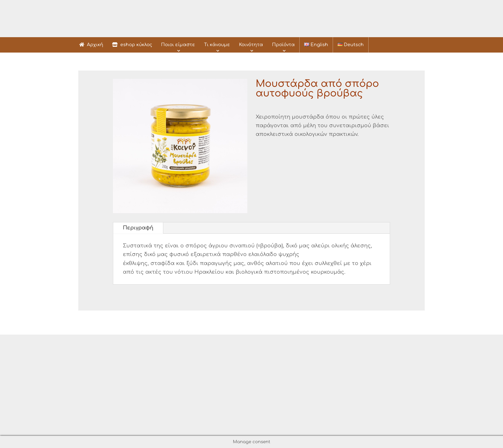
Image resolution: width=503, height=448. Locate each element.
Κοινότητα (251, 45)
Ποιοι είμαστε (178, 45)
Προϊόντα (283, 45)
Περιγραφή (138, 228)
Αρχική (91, 45)
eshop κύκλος (132, 45)
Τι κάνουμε (217, 45)
